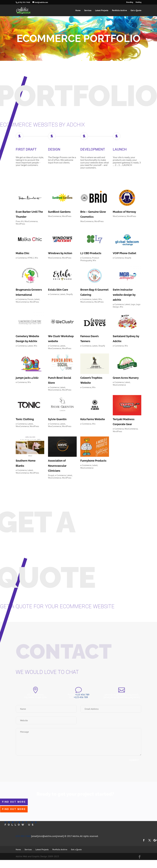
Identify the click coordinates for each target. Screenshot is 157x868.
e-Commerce (21, 258)
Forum (30, 299)
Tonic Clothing (25, 419)
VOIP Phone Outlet (124, 253)
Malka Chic (23, 253)
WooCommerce (31, 221)
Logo (133, 304)
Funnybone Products (93, 461)
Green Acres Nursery (126, 378)
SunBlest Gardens (59, 212)
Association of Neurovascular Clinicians (57, 466)
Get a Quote (136, 11)
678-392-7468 (23, 836)
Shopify (128, 258)
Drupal (51, 475)
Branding (130, 2)
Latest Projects (102, 11)
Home (78, 11)
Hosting (138, 2)
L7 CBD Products (91, 253)
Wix (36, 258)
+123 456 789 (82, 695)
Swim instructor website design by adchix (124, 295)
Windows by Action (60, 253)
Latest (37, 299)
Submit (134, 760)
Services (88, 11)
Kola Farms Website (93, 419)
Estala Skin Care (58, 290)
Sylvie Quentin (57, 419)
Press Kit (20, 221)
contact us (22, 822)
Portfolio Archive (119, 11)
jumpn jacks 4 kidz (27, 378)
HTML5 (31, 258)
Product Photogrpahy (90, 259)
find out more (14, 802)
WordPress (20, 224)
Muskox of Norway (124, 212)
